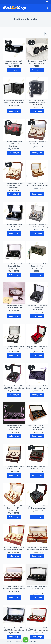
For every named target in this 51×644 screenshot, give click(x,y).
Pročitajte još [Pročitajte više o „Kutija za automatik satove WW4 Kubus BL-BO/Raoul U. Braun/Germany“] (14, 153)
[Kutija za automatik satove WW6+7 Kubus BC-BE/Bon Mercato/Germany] (14, 455)
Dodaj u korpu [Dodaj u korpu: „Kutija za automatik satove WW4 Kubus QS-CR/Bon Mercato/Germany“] (37, 194)
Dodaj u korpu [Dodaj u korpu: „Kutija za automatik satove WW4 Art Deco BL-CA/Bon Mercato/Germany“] (14, 111)
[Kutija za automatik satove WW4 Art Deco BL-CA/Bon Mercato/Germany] (14, 88)
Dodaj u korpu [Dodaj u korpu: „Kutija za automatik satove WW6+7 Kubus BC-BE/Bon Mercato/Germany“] (14, 475)
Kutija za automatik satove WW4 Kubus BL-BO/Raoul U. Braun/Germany (14, 144)
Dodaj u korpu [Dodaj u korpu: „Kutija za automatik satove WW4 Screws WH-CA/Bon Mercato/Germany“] (14, 275)
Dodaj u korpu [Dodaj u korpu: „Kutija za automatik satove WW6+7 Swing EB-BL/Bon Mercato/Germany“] (37, 517)
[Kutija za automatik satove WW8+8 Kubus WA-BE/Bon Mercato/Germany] (14, 575)
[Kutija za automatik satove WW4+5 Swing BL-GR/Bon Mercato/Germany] (14, 335)
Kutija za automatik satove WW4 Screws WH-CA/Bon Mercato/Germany (14, 266)
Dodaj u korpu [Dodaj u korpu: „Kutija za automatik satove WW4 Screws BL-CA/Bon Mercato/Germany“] (14, 233)
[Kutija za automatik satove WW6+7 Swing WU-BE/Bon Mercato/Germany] (14, 535)
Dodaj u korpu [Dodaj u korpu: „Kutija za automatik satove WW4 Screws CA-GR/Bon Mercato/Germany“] (37, 233)
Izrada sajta (32, 641)
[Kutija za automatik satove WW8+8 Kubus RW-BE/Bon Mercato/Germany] (37, 535)
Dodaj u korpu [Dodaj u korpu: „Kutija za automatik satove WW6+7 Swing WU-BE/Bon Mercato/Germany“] (14, 556)
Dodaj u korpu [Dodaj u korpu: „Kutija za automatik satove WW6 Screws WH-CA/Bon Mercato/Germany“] (14, 436)
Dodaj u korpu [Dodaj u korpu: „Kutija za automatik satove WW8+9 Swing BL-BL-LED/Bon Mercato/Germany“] (37, 597)
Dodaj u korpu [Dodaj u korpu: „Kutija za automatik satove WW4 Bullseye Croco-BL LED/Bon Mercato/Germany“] (37, 111)
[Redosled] (46, 34)
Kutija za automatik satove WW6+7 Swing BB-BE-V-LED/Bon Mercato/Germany (14, 508)
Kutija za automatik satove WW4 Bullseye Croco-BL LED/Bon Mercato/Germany (37, 102)
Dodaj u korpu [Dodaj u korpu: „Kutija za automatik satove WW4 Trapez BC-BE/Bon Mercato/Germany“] (14, 316)
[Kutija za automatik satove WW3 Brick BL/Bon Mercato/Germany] (14, 49)
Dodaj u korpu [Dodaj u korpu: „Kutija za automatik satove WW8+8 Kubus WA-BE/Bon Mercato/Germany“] (14, 597)
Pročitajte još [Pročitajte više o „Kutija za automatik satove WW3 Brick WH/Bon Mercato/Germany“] (37, 70)
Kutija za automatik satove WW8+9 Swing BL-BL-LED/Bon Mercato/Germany (37, 589)
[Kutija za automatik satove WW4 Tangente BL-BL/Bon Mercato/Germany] (37, 252)
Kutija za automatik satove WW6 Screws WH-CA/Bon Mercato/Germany (14, 427)
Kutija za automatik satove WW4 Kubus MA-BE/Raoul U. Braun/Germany (14, 185)
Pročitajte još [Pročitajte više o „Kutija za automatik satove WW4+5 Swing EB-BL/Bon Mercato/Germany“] (14, 395)
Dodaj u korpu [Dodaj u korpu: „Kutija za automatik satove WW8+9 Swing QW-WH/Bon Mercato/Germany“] (37, 637)
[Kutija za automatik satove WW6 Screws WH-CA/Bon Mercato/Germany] (14, 413)
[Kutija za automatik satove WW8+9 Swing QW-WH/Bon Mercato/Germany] (37, 616)
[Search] (47, 8)
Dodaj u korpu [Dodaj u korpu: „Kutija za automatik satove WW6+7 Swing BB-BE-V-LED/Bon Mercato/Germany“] (14, 517)
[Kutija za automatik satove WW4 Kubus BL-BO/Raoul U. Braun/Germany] (14, 130)
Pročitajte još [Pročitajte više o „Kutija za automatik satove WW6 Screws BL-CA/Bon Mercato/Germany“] (37, 395)
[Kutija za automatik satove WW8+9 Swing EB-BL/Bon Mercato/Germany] (14, 616)
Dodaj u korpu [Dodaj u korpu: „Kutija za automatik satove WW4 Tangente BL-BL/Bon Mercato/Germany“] (37, 275)
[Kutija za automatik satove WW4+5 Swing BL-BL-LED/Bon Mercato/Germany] (37, 293)
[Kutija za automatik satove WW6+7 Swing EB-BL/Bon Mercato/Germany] (37, 494)
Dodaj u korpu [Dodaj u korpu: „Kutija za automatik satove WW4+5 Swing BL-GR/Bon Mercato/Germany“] (14, 355)
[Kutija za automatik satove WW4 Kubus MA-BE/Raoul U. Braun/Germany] (14, 171)
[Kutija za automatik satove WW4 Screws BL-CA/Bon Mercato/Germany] (14, 213)
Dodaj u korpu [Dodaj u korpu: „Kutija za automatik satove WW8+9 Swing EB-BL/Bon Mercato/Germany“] (14, 637)
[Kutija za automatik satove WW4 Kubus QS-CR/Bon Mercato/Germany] (37, 171)
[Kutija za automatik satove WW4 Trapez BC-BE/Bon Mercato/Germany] (14, 293)
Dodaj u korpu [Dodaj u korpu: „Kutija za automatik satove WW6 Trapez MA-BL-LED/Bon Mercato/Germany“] (37, 436)
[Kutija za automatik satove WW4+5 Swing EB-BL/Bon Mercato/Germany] (14, 374)
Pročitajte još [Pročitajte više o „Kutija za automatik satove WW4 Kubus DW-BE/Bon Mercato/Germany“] (37, 153)
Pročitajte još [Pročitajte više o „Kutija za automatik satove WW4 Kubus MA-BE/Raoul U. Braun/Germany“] (14, 194)
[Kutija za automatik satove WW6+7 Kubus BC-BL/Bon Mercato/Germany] (37, 455)
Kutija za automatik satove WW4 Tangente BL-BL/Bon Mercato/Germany (37, 266)
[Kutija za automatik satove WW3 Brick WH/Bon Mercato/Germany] (37, 49)
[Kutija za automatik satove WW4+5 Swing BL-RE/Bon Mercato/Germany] (37, 335)
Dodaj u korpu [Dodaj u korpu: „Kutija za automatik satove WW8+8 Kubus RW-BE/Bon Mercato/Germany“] (37, 556)
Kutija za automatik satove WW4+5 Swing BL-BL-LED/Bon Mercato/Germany (37, 307)
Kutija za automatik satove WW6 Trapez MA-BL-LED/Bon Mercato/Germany (37, 427)
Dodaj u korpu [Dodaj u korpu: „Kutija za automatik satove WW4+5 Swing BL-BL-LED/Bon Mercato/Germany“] (37, 316)
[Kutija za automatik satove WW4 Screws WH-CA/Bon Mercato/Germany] (14, 252)
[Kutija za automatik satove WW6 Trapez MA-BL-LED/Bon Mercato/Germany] (37, 413)
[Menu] (47, 2)
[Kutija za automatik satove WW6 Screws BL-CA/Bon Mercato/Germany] (37, 374)
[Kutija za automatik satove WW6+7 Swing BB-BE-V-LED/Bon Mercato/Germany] (14, 494)
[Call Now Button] (25, 640)
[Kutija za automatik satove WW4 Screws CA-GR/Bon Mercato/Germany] (37, 213)
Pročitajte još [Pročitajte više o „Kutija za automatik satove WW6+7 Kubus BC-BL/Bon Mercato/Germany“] (37, 475)
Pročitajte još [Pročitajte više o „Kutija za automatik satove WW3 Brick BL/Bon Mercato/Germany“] (14, 70)
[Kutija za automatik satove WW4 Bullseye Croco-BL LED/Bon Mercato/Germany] (37, 88)
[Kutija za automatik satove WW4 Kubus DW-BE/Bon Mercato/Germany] (37, 130)
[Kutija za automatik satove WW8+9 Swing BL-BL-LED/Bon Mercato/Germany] (37, 575)
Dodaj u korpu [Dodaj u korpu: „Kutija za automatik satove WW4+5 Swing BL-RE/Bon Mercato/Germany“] (37, 355)
